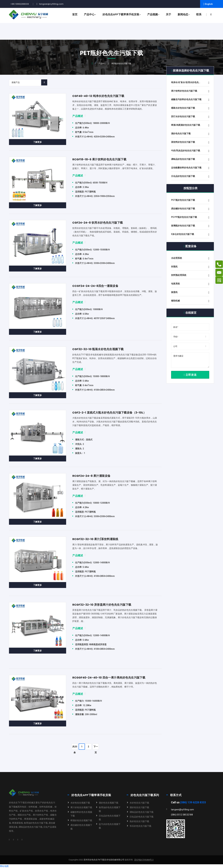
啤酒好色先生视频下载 (81, 820)
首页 (75, 14)
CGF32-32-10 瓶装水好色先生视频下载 (98, 349)
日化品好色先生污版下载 (142, 817)
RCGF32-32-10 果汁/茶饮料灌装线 (95, 539)
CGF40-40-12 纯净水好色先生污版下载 (98, 96)
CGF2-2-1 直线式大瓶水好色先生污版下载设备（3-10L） (109, 413)
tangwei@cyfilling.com (51, 4)
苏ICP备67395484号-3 (144, 860)
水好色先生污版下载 (139, 803)
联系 (199, 14)
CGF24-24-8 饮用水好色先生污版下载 (98, 223)
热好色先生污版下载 (139, 821)
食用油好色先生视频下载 (110, 809)
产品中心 (90, 14)
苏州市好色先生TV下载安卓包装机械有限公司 (104, 860)
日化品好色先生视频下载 (110, 818)
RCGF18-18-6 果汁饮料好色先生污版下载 (99, 159)
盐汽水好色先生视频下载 (110, 826)
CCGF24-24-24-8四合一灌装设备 (95, 286)
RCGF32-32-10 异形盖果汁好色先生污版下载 (102, 605)
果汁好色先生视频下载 (81, 807)
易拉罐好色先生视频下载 (81, 827)
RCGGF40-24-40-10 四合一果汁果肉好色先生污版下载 (109, 678)
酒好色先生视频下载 (109, 803)
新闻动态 (184, 14)
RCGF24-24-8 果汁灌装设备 (91, 476)
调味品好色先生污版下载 (142, 812)
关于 (168, 14)
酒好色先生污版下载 (139, 807)
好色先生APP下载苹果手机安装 (122, 14)
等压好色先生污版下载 (140, 826)
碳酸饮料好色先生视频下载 (81, 814)
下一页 (96, 748)
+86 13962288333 (20, 4)
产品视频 (153, 14)
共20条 (75, 748)
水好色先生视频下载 (80, 803)
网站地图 (4, 866)
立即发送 (190, 375)
